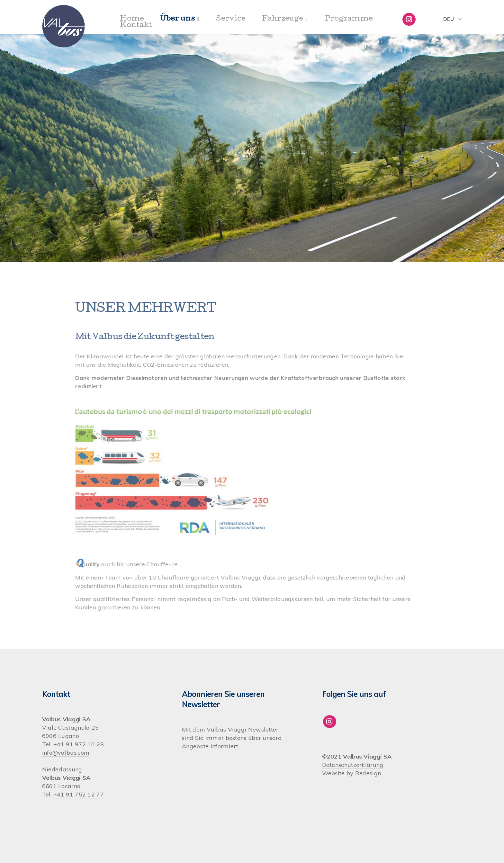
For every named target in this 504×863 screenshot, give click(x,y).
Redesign (368, 773)
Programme (349, 19)
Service (231, 19)
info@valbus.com (66, 753)
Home (132, 19)
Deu (449, 19)
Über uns (177, 19)
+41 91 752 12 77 (79, 794)
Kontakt (136, 26)
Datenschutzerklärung (353, 765)
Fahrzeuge (282, 19)
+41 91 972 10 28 (79, 744)
